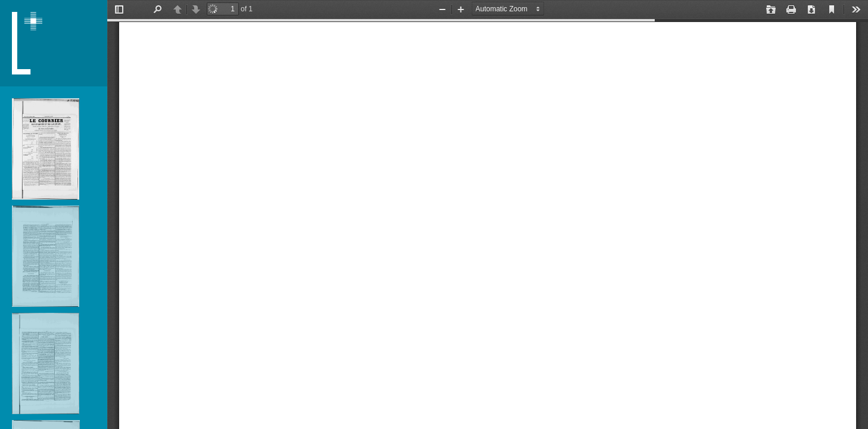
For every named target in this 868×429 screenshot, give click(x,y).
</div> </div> (488, 214)
